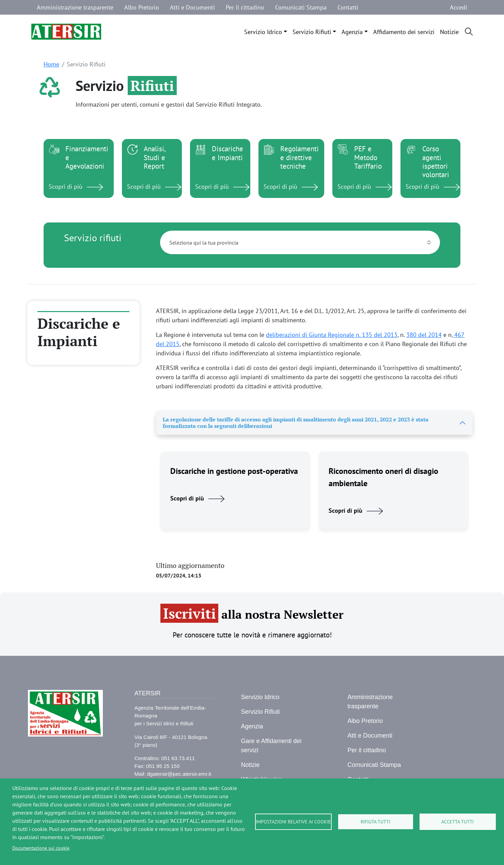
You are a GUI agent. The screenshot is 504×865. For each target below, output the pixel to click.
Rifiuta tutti (375, 822)
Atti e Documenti (192, 7)
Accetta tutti (458, 822)
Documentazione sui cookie (41, 848)
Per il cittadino (245, 7)
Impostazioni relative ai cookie (293, 822)
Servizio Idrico (263, 32)
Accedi (459, 7)
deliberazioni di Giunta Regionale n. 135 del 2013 (332, 335)
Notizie (449, 32)
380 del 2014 (424, 335)
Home (51, 64)
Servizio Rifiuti (312, 32)
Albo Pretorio (142, 7)
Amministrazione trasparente (75, 7)
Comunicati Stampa (301, 7)
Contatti (348, 7)
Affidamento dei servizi (404, 32)
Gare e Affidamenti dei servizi (271, 746)
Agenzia (352, 32)
